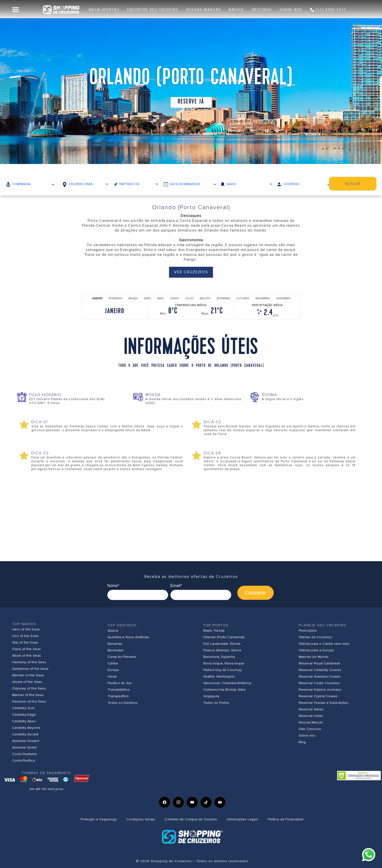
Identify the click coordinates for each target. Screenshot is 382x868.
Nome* (113, 586)
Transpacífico (118, 696)
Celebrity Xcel (23, 708)
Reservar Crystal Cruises (318, 696)
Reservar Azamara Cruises (320, 676)
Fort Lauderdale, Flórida (222, 644)
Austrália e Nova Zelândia (128, 637)
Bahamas (115, 644)
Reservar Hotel (311, 716)
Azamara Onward (26, 741)
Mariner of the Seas (28, 695)
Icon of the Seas (25, 636)
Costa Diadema (25, 754)
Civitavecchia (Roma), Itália (225, 690)
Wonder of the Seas (28, 675)
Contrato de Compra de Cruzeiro (191, 819)
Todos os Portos (216, 703)
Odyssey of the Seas (29, 688)
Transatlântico (119, 690)
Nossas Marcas (311, 722)
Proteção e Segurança (99, 819)
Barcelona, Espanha (219, 657)
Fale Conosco (310, 729)
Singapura (211, 696)
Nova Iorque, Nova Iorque (224, 663)
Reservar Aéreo (311, 709)
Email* (176, 586)
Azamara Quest (24, 747)
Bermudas (116, 650)
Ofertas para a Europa (316, 650)
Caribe (113, 663)
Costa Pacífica (23, 761)
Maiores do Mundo (314, 657)
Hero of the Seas (26, 629)
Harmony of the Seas (29, 662)
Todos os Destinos (123, 703)
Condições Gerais (141, 819)
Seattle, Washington (219, 676)
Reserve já (191, 102)
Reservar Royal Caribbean (320, 663)
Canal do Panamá (122, 657)
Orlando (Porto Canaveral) (224, 637)
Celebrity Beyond (26, 728)
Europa (113, 670)
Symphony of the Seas (30, 669)
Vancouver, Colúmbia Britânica (227, 683)
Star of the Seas (25, 642)
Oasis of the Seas (26, 649)
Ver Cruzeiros (191, 272)
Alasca (113, 631)
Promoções (308, 631)
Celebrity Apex (24, 721)
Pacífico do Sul (119, 683)
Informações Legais (242, 819)
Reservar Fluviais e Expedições (324, 703)
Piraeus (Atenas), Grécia (222, 650)
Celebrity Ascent (25, 734)
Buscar (357, 184)
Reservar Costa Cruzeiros (319, 683)
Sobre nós (307, 735)
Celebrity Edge (24, 715)
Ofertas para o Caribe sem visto (324, 644)
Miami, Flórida (214, 631)
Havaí (112, 676)
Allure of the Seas (27, 656)
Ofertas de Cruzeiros (315, 637)
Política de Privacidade (286, 819)
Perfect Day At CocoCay (223, 670)
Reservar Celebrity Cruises (320, 670)
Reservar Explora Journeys (320, 690)
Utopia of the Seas (27, 682)
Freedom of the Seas (29, 701)
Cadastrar (255, 593)
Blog (302, 742)
